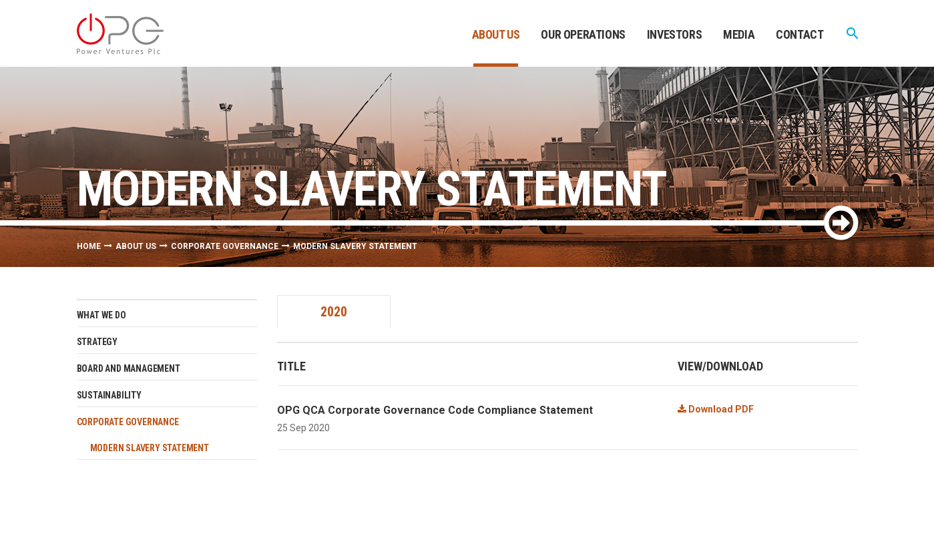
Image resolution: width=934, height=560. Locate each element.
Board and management (129, 368)
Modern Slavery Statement (150, 448)
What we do (101, 315)
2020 (334, 312)
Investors (674, 34)
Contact (799, 34)
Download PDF (716, 409)
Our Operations (583, 34)
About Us (496, 34)
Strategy (97, 342)
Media (739, 34)
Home (89, 246)
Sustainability (109, 395)
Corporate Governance (225, 246)
